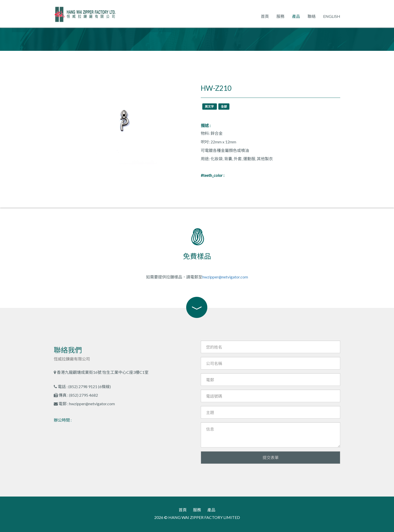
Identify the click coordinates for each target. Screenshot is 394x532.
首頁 (265, 16)
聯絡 (312, 16)
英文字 (210, 107)
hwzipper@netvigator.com (225, 277)
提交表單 (271, 457)
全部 (224, 107)
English (332, 16)
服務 (280, 16)
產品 (296, 16)
